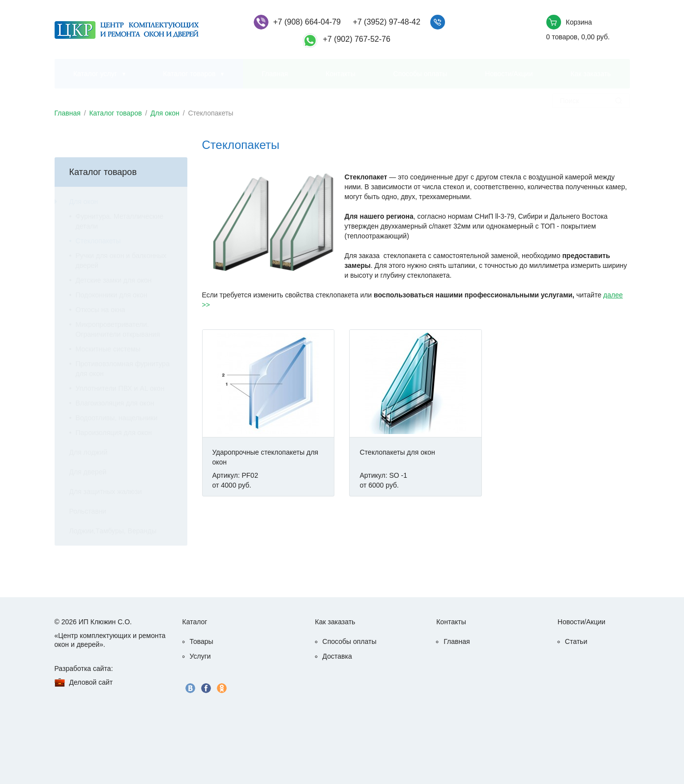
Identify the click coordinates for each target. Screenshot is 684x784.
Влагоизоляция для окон (115, 403)
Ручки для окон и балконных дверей (121, 261)
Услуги (200, 656)
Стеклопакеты (98, 241)
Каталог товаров (190, 74)
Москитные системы (108, 349)
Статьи (576, 641)
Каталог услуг (95, 74)
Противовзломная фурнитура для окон (123, 369)
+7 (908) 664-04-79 (307, 22)
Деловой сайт (91, 682)
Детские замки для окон (114, 280)
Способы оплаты (420, 74)
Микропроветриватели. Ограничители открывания (118, 329)
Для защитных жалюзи (106, 492)
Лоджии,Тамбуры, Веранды (113, 531)
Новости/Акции (509, 74)
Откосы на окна (101, 310)
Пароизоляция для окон (114, 433)
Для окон (165, 113)
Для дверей (88, 472)
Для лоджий (89, 452)
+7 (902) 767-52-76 (356, 39)
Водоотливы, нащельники (117, 418)
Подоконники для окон (112, 295)
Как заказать (591, 74)
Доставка (337, 656)
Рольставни (88, 511)
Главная (275, 74)
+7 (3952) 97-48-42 (386, 22)
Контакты (340, 74)
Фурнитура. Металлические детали (120, 221)
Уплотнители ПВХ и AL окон (120, 388)
